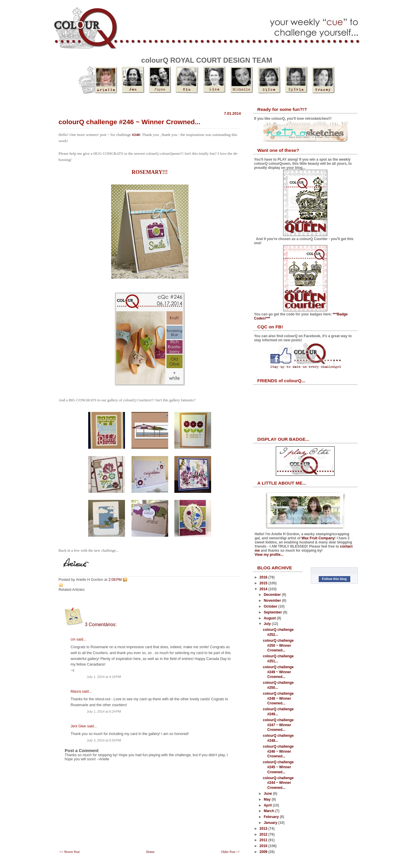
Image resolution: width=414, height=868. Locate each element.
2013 (264, 829)
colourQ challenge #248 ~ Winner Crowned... (278, 699)
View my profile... (269, 555)
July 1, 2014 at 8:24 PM (104, 711)
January (271, 823)
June (268, 794)
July (268, 624)
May (268, 799)
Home (150, 852)
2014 (264, 589)
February (272, 817)
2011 (264, 840)
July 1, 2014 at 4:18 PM (104, 677)
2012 (264, 834)
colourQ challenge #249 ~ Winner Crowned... (278, 672)
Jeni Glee (78, 726)
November (273, 601)
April (268, 805)
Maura (76, 691)
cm (73, 639)
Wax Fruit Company (318, 538)
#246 (136, 135)
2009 (264, 852)
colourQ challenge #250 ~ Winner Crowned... (278, 646)
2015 (264, 583)
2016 (264, 577)
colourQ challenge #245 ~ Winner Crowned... (278, 767)
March (269, 811)
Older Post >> (230, 852)
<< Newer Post (70, 852)
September (273, 612)
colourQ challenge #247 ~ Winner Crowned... (278, 725)
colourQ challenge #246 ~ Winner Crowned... (129, 122)
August (270, 618)
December (273, 595)
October (271, 606)
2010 (264, 846)
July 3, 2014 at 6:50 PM (104, 740)
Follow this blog (334, 579)
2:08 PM (115, 580)
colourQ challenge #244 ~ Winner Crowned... (278, 783)
